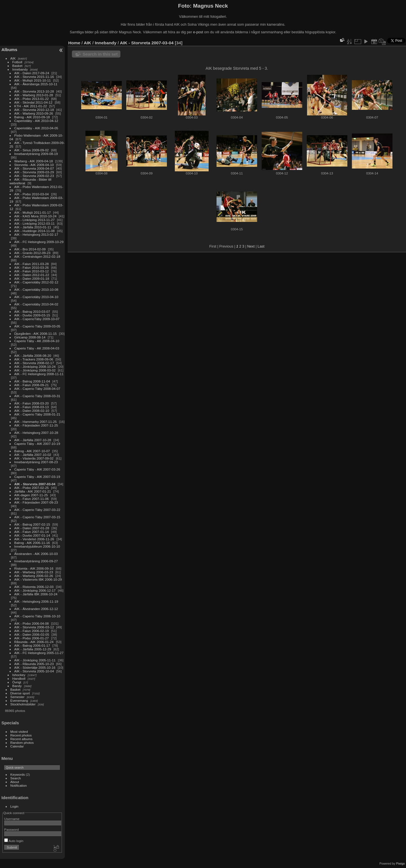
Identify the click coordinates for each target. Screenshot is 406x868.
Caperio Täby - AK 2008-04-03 (37, 348)
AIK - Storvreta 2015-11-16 (34, 77)
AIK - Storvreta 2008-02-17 (34, 363)
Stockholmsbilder (23, 704)
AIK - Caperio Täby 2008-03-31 (37, 396)
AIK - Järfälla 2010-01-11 (33, 227)
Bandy (17, 686)
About (15, 782)
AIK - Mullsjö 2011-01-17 (33, 212)
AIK (13, 58)
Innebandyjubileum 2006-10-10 (37, 546)
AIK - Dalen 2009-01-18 (32, 278)
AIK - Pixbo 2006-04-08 (32, 623)
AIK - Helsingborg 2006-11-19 (36, 601)
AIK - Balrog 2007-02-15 (32, 524)
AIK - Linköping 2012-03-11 (35, 223)
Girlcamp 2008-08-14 (30, 337)
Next (251, 246)
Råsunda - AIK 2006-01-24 (34, 642)
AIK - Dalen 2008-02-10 (32, 411)
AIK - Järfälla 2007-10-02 (33, 455)
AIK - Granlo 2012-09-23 (32, 253)
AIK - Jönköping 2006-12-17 (35, 590)
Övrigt (17, 682)
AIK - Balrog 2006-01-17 (32, 645)
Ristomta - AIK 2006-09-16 (34, 568)
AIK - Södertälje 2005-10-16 (35, 667)
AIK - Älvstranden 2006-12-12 (36, 609)
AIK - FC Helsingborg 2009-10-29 (39, 242)
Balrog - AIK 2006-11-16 (32, 543)
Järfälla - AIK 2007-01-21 (33, 491)
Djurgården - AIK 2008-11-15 (36, 334)
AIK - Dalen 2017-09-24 (32, 73)
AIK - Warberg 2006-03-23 (34, 572)
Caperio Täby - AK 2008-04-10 (37, 341)
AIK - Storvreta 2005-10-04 (34, 671)
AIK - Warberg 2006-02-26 (34, 576)
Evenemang (19, 700)
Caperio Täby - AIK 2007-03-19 (37, 477)
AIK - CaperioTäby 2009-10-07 (37, 319)
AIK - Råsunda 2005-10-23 (34, 664)
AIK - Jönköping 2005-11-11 (35, 660)
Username (12, 819)
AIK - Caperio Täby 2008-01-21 (37, 414)
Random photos (22, 743)
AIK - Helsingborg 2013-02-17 (36, 234)
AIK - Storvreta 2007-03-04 (35, 484)
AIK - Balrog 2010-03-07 (32, 311)
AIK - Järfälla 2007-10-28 (33, 440)
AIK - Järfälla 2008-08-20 (33, 356)
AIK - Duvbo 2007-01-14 (32, 535)
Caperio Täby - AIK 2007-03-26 (37, 469)
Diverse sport (20, 693)
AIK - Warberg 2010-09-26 (34, 113)
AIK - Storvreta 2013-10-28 (34, 91)
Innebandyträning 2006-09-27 (36, 561)
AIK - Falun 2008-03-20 (32, 403)
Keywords (18, 774)
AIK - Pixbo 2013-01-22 (32, 99)
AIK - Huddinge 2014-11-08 (35, 231)
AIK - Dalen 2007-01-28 (32, 528)
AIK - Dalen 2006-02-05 (32, 634)
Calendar (17, 746)
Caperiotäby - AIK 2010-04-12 (36, 121)
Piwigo (401, 863)
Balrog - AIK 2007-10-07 (32, 451)
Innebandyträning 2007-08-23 (36, 462)
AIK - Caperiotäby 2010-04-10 (36, 297)
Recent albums (21, 739)
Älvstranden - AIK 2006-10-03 (36, 554)
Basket (17, 66)
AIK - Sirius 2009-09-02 (32, 150)
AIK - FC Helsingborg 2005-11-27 (39, 653)
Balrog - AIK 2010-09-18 (32, 117)
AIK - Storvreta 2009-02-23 (34, 176)
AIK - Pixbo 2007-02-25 (32, 488)
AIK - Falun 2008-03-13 (32, 407)
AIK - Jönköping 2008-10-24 (35, 367)
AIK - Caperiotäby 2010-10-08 (36, 289)
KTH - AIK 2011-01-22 (31, 106)
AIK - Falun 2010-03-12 (32, 271)
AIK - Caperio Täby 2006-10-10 (37, 616)
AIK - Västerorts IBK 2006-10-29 (38, 579)
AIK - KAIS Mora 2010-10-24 (36, 216)
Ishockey (19, 675)
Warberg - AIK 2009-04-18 (34, 161)
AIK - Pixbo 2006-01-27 (32, 638)
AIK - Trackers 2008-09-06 (34, 359)
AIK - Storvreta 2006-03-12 (34, 627)
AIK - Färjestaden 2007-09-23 (36, 502)
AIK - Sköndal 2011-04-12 (33, 102)
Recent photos (21, 735)
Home (74, 43)
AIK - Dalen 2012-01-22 (32, 275)
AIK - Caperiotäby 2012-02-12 (36, 282)
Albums (9, 50)
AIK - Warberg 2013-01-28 (34, 95)
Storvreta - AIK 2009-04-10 (34, 165)
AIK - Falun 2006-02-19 (32, 631)
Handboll (19, 678)
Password (12, 829)
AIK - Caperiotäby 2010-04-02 (36, 304)
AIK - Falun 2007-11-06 (32, 499)
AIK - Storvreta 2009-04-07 (34, 168)
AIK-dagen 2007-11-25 (31, 495)
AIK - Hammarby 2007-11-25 (36, 422)
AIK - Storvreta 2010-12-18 (34, 110)
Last (261, 246)
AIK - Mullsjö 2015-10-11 (33, 80)
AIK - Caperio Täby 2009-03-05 (37, 326)
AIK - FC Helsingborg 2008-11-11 (39, 374)
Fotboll (17, 62)
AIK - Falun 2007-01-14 (32, 532)
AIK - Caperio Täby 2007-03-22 (37, 510)
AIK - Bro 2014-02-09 (30, 249)
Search (16, 778)
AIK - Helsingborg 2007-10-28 (36, 433)
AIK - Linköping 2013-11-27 (35, 220)
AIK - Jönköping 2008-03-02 (35, 370)
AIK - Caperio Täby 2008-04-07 (37, 389)
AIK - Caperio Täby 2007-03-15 (37, 517)
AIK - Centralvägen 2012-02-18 (37, 256)
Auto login (14, 841)
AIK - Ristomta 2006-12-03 (34, 587)
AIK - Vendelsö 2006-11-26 (34, 539)
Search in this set (100, 54)
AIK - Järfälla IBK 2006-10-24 (36, 594)
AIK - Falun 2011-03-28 (32, 264)
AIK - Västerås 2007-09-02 (34, 458)
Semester (17, 697)
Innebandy (20, 69)
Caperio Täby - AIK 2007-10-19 (37, 444)
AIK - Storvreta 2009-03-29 (34, 172)
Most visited (19, 732)
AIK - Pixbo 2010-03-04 (32, 194)
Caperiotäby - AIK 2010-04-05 (36, 128)
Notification (19, 785)
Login (15, 806)
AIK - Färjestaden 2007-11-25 (36, 425)
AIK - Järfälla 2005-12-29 (33, 649)
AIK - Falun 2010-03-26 (32, 267)
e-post (198, 32)
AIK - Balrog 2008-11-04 (32, 381)
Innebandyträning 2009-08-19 (36, 154)
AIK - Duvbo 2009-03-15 (32, 315)
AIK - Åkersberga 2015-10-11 (36, 84)
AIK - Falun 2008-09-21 (32, 385)
